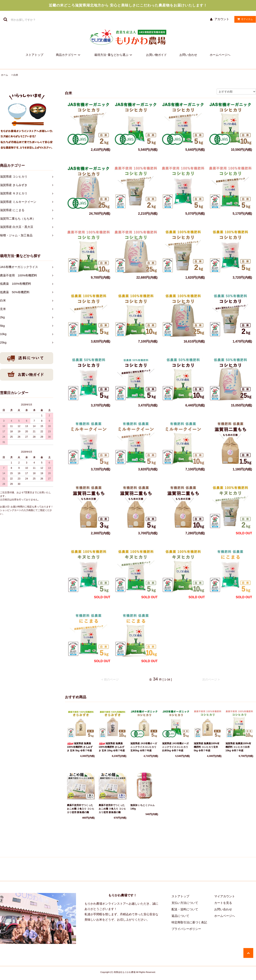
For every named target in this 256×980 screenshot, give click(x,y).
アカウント (222, 19)
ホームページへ (220, 55)
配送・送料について (185, 909)
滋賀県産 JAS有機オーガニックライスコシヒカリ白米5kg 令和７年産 (175, 747)
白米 (16, 75)
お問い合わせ (188, 55)
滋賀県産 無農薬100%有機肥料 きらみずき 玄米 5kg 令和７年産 (80, 747)
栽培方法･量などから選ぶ (114, 55)
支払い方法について (185, 903)
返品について (180, 916)
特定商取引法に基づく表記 (189, 922)
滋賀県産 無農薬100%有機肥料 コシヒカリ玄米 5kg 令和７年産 (207, 747)
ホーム (5, 75)
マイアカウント (225, 896)
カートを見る (223, 903)
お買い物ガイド (156, 55)
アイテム (244, 19)
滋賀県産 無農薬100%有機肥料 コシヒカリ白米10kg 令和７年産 (238, 747)
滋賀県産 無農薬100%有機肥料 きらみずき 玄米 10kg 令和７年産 (112, 747)
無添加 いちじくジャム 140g (144, 807)
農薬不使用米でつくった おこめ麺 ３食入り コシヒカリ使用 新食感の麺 (112, 809)
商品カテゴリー (69, 55)
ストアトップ (34, 55)
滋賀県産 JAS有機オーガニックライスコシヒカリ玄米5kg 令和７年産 (144, 747)
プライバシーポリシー (186, 929)
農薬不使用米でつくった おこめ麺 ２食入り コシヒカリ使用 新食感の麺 (81, 809)
